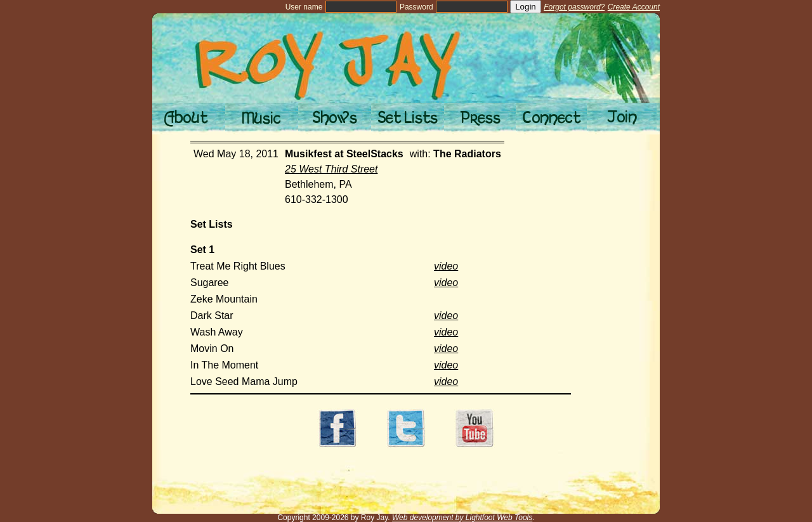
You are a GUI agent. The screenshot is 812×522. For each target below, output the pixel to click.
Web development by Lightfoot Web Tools (462, 518)
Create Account (634, 7)
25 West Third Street (331, 169)
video (446, 266)
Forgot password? (574, 7)
